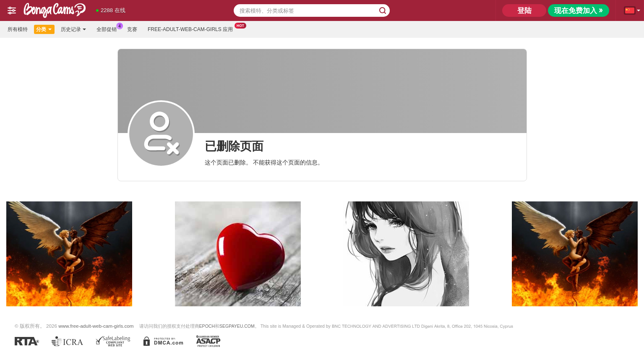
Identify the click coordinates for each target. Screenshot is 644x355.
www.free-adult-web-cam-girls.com (96, 326)
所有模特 (18, 29)
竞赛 (132, 29)
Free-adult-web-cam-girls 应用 (192, 29)
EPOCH (207, 326)
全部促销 (109, 29)
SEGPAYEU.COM (237, 326)
